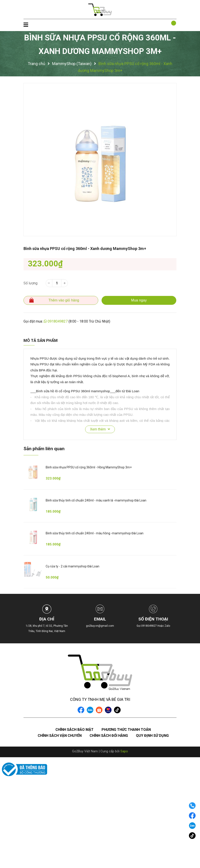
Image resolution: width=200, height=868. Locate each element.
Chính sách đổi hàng (109, 736)
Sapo (124, 751)
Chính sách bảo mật (75, 730)
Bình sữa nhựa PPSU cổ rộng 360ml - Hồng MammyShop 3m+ (89, 467)
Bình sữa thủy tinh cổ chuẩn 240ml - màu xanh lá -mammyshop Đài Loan (96, 500)
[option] (100, 160)
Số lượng (30, 283)
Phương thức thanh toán (126, 730)
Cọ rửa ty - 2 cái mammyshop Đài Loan (73, 566)
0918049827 (58, 321)
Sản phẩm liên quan (44, 449)
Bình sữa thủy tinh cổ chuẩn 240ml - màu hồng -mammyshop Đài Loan (95, 533)
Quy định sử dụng (152, 736)
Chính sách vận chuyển (60, 736)
